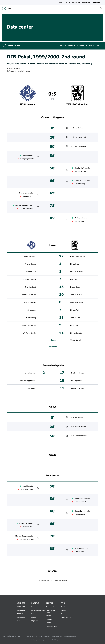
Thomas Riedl (75, 318)
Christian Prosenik (77, 302)
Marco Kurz (74, 264)
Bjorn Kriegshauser (29, 325)
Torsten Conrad (30, 264)
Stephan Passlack (81, 146)
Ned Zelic (74, 279)
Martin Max (79, 128)
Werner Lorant (76, 340)
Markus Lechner (25, 193)
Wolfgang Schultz (27, 159)
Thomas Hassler (76, 295)
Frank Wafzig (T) (30, 256)
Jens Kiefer (27, 156)
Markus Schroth (80, 137)
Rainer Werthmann (22, 71)
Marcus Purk (79, 221)
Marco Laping (31, 318)
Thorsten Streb (28, 196)
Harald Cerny (80, 184)
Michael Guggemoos (23, 205)
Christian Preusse (30, 279)
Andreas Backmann (27, 209)
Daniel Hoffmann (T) (78, 256)
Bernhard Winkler (81, 168)
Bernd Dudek (31, 272)
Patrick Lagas (31, 310)
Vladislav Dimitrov (29, 302)
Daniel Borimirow (81, 181)
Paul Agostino (80, 218)
